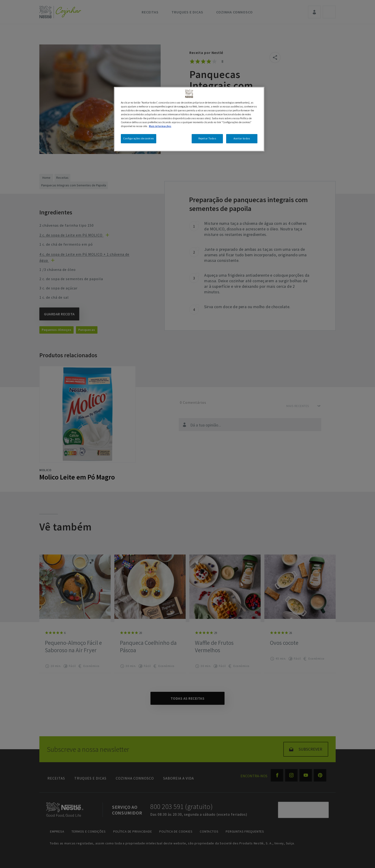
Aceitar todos (242, 138)
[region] (189, 119)
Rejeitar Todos (207, 138)
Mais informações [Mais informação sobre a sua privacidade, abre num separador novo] (160, 126)
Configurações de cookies (139, 138)
